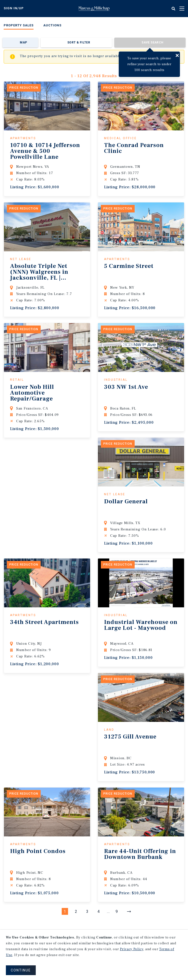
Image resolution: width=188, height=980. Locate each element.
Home (94, 9)
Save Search (152, 42)
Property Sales (19, 25)
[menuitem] (19, 26)
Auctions (52, 25)
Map (23, 42)
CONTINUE (21, 970)
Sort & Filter (79, 42)
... (108, 912)
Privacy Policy (132, 949)
